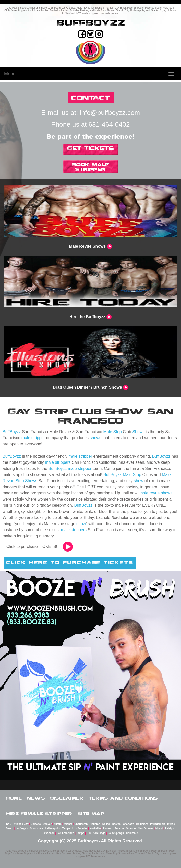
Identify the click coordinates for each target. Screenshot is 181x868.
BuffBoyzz (12, 432)
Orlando (131, 829)
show (138, 481)
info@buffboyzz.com (110, 113)
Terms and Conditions (123, 798)
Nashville (95, 829)
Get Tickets (91, 148)
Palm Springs (116, 833)
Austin (58, 824)
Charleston (81, 824)
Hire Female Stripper (39, 814)
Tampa (80, 833)
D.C (89, 833)
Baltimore (142, 824)
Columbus (132, 833)
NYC (9, 824)
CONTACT (91, 97)
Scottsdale (36, 829)
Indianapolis (52, 829)
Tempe (66, 829)
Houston (95, 824)
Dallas (106, 824)
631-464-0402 (109, 124)
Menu (10, 74)
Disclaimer (67, 798)
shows (96, 438)
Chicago (36, 824)
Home (14, 798)
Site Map (91, 814)
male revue (149, 493)
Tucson (119, 829)
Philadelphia (158, 824)
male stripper (33, 438)
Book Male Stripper (91, 167)
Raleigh (170, 829)
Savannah (48, 833)
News (36, 798)
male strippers (58, 462)
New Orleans (146, 829)
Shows (138, 432)
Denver (47, 824)
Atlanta (68, 824)
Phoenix (108, 829)
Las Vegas (22, 829)
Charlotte (128, 824)
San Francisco (65, 833)
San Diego (99, 833)
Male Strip (113, 432)
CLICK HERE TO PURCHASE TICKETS (70, 562)
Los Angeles (80, 829)
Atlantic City (21, 824)
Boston (116, 824)
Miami (159, 829)
